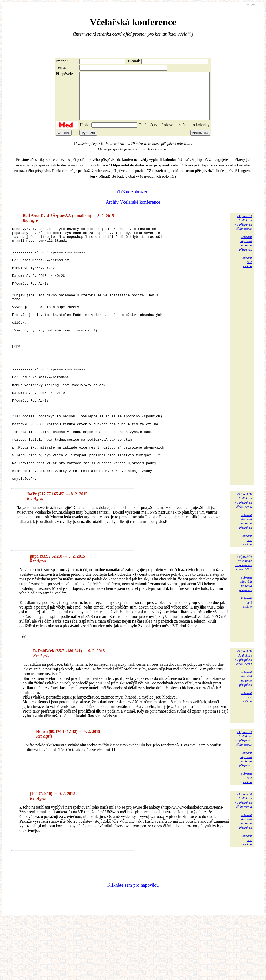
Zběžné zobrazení (133, 201)
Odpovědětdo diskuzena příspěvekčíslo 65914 (243, 718)
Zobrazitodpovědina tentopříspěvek (245, 252)
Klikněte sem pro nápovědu (133, 945)
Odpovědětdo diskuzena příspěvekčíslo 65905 (243, 232)
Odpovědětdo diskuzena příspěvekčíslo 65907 (243, 623)
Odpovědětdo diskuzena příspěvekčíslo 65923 (243, 798)
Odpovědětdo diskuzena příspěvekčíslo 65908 (243, 860)
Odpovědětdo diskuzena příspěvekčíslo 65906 (243, 561)
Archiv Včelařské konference (133, 212)
